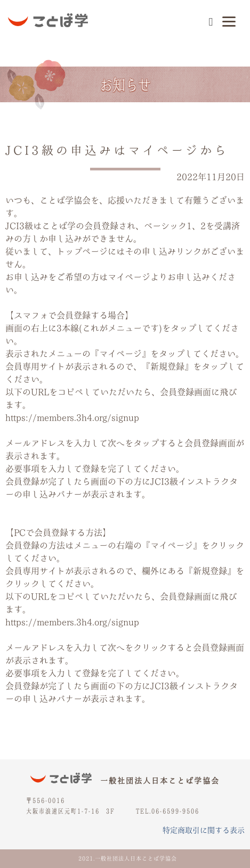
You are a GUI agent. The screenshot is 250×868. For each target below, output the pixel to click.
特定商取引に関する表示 (204, 830)
